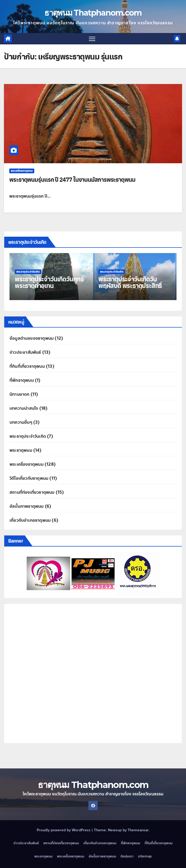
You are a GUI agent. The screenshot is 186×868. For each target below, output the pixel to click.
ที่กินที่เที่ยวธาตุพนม (27, 366)
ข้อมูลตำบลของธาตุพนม (32, 338)
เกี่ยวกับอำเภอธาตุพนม (30, 520)
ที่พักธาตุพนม (22, 380)
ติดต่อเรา (127, 856)
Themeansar (138, 830)
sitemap (145, 856)
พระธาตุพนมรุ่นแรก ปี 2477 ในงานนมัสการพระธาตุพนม (72, 179)
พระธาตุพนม (21, 450)
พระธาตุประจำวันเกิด (28, 272)
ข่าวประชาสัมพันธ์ (25, 352)
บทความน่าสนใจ (24, 408)
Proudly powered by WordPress (64, 830)
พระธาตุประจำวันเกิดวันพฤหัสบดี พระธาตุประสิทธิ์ (130, 282)
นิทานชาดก (20, 394)
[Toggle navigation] (92, 39)
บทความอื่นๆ (21, 422)
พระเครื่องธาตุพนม (22, 171)
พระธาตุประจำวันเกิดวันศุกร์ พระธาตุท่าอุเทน (49, 282)
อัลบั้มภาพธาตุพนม (27, 506)
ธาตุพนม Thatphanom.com (93, 13)
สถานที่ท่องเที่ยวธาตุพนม (32, 492)
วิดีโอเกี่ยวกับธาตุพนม (29, 478)
